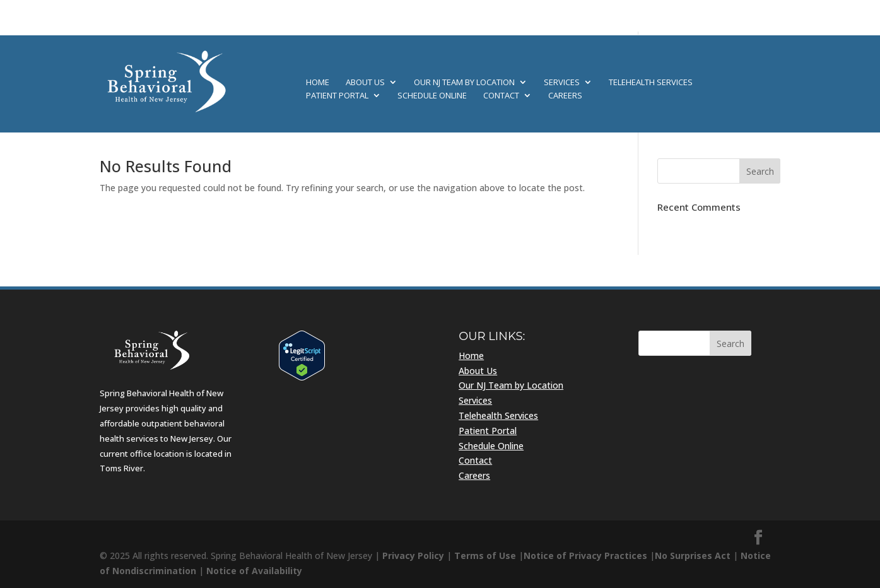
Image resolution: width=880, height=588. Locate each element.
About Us (365, 83)
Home (318, 83)
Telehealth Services (651, 83)
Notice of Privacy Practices (585, 556)
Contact (501, 96)
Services (562, 83)
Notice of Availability (254, 571)
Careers (565, 96)
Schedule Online (432, 96)
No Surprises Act (693, 556)
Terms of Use (485, 556)
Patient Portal (337, 96)
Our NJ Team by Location (464, 83)
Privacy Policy (413, 556)
